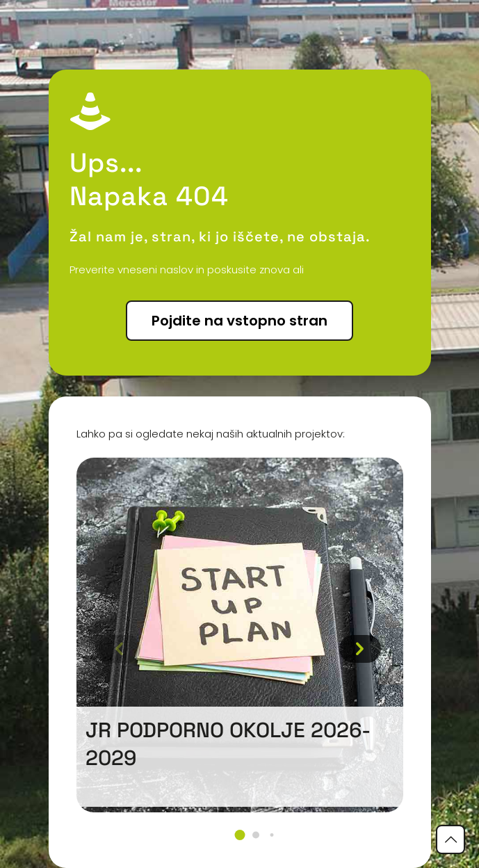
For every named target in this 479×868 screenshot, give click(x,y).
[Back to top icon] (450, 839)
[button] (239, 835)
